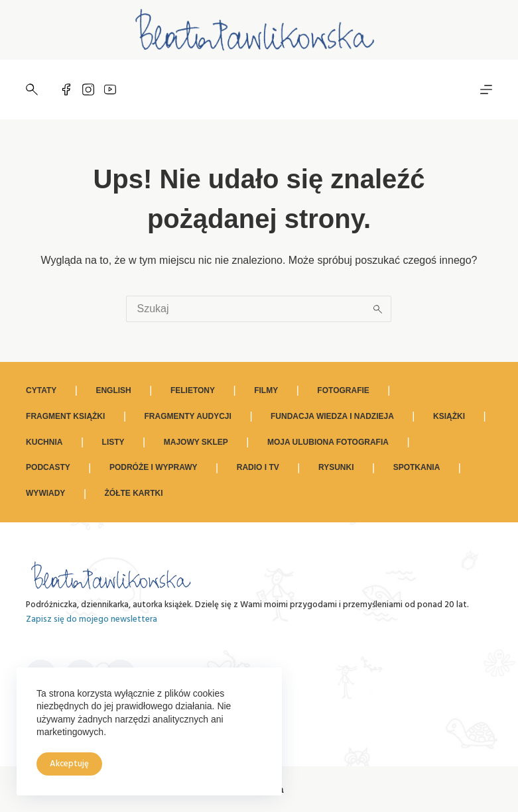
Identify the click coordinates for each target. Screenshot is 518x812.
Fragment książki (65, 416)
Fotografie (343, 390)
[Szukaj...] (245, 309)
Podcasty (48, 467)
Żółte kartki (134, 493)
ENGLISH (113, 390)
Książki (449, 416)
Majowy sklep (196, 442)
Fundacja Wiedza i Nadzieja (332, 416)
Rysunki (336, 467)
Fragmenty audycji (188, 416)
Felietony (193, 390)
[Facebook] (66, 89)
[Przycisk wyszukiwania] (378, 309)
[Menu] (486, 89)
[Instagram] (88, 89)
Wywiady (45, 493)
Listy (113, 442)
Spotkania (417, 467)
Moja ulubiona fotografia (328, 442)
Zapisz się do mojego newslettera (92, 619)
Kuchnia (44, 442)
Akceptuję (69, 764)
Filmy (266, 390)
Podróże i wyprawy (154, 467)
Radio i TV (258, 467)
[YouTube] (110, 89)
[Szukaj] (32, 89)
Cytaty (41, 390)
